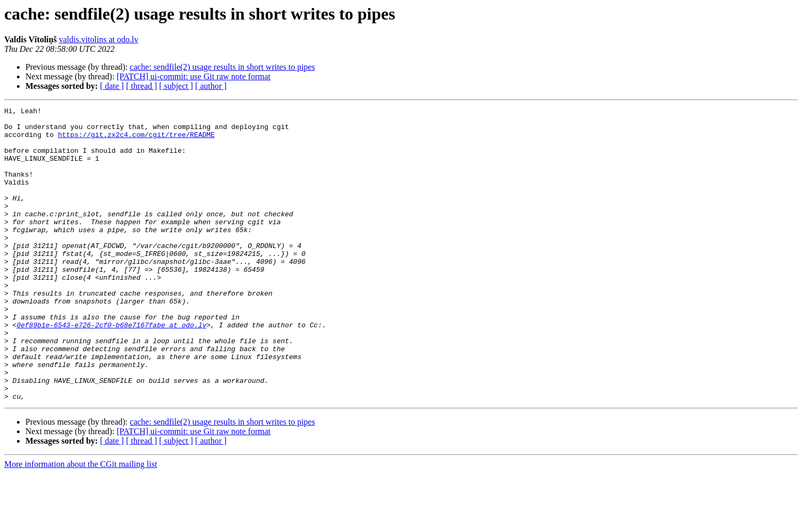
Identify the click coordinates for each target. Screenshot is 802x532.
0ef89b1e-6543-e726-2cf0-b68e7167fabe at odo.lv (111, 369)
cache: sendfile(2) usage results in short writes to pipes (222, 67)
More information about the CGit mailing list (81, 523)
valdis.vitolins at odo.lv (98, 39)
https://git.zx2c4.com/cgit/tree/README (136, 141)
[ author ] (211, 86)
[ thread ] (142, 86)
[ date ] (112, 86)
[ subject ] (176, 86)
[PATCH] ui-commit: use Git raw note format (193, 76)
